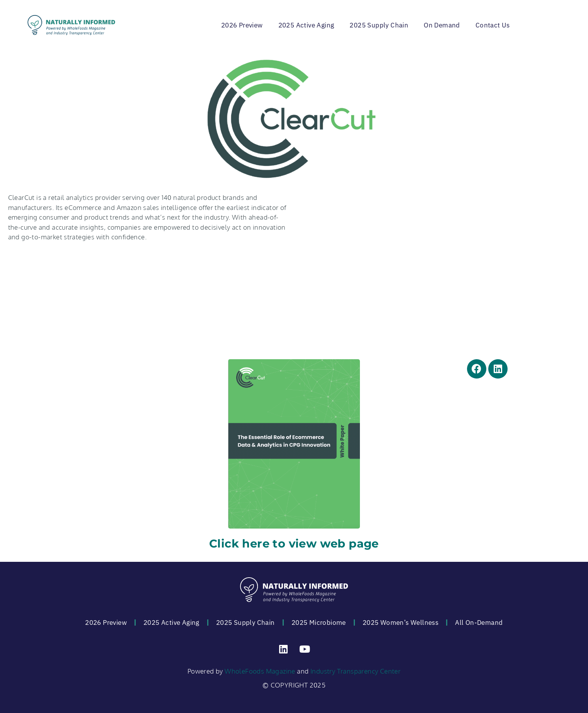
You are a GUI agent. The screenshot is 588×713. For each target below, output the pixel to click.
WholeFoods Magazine (260, 671)
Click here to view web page (294, 543)
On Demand (442, 25)
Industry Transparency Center (355, 671)
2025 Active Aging (306, 25)
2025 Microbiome (319, 623)
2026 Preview (242, 25)
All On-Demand (479, 623)
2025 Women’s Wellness (401, 623)
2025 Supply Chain (379, 25)
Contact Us (493, 25)
